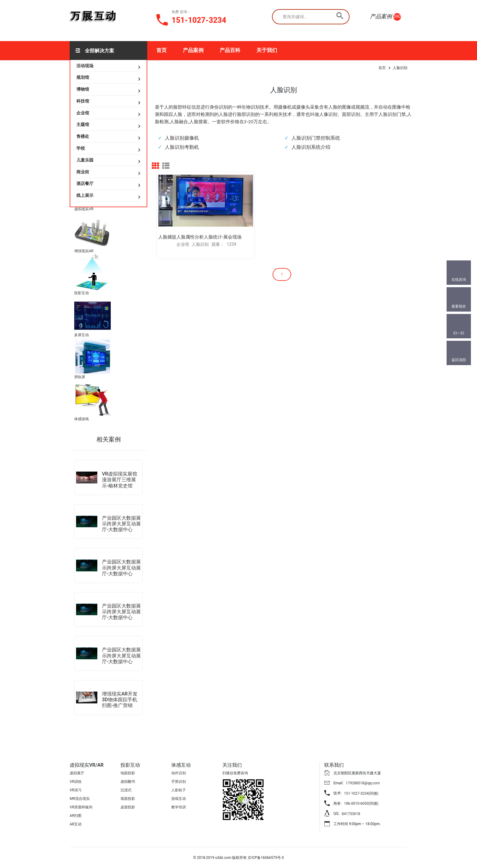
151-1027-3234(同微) (361, 793)
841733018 (351, 814)
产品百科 (230, 50)
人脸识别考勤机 (182, 147)
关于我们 (267, 50)
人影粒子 (179, 790)
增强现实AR (84, 251)
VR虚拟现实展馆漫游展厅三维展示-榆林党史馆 (120, 480)
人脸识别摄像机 (182, 138)
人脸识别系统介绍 (311, 147)
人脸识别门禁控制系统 (316, 138)
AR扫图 (76, 816)
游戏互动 (179, 799)
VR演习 (76, 790)
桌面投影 (128, 807)
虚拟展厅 (77, 773)
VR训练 (76, 782)
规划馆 (83, 77)
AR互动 (76, 824)
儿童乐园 (85, 160)
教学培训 (179, 807)
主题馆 (83, 124)
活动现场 (85, 66)
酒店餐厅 (85, 183)
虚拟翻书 (128, 782)
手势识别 (179, 782)
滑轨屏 (80, 377)
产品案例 (193, 50)
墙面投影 (128, 799)
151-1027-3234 (199, 20)
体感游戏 (82, 419)
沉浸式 (126, 790)
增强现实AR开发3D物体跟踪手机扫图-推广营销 (120, 700)
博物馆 (83, 89)
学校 (81, 148)
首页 (162, 50)
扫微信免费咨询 (235, 773)
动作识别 (179, 773)
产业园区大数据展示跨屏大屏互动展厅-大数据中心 (121, 524)
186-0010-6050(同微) (361, 804)
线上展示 (85, 195)
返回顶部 (459, 360)
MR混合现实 (80, 799)
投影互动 (82, 293)
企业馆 (83, 113)
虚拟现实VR (84, 209)
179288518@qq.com (363, 783)
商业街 (83, 172)
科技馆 (83, 101)
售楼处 (83, 136)
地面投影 (128, 773)
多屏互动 (82, 335)
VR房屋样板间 (81, 807)
